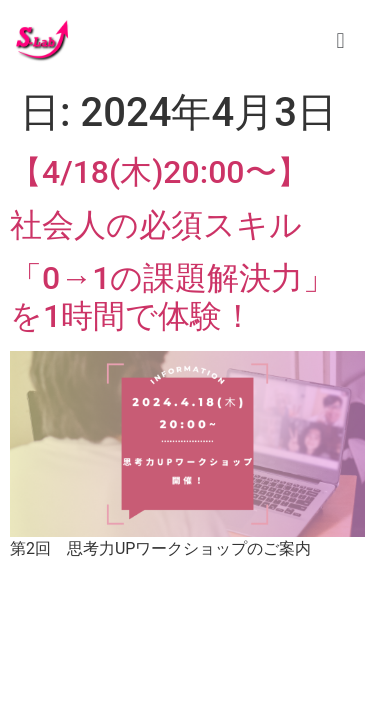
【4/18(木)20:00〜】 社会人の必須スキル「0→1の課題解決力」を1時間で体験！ (172, 244)
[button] (340, 40)
